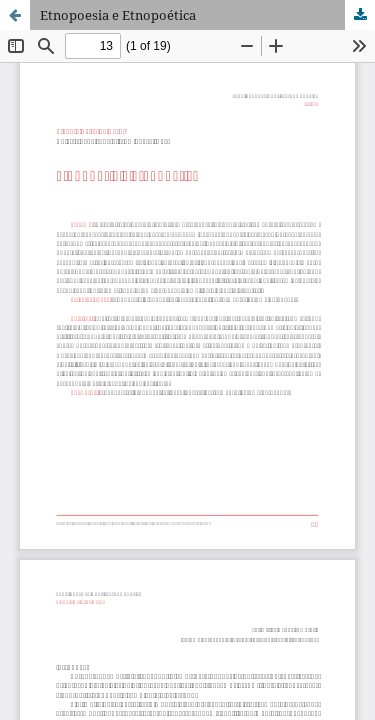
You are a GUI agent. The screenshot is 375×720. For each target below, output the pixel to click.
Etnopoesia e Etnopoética (118, 15)
